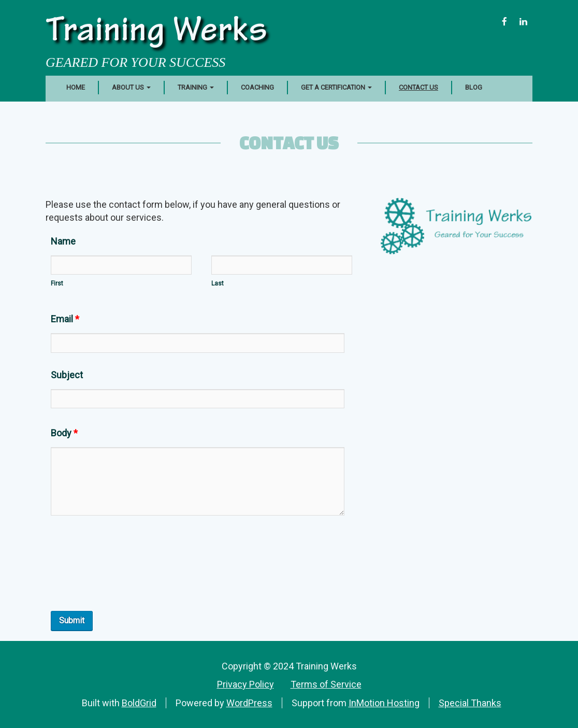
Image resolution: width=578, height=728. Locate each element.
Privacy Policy (245, 684)
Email (65, 319)
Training (196, 87)
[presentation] (129, 575)
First (57, 283)
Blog (474, 87)
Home (76, 87)
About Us (131, 87)
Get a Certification (336, 87)
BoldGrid (139, 703)
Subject (67, 375)
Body (64, 433)
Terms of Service (326, 684)
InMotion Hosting (384, 703)
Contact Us (418, 87)
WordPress (249, 703)
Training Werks (156, 33)
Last (218, 283)
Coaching (257, 87)
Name (63, 241)
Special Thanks (470, 703)
